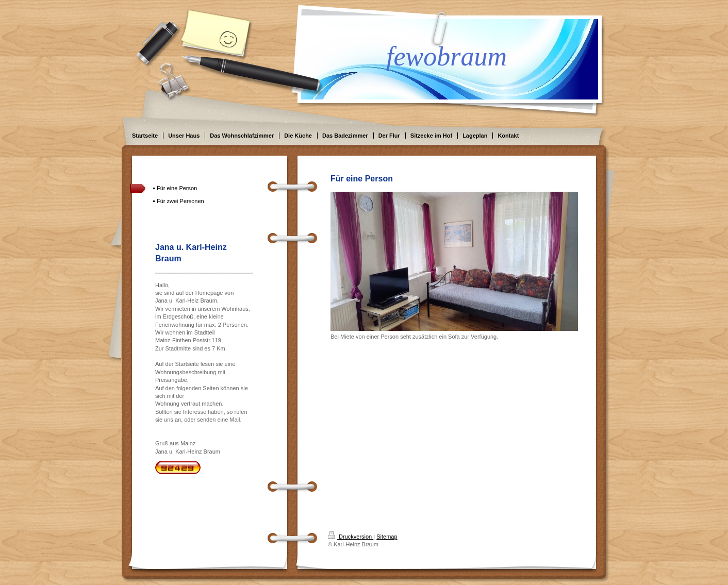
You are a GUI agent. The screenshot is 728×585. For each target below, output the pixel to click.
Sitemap (387, 537)
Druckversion (351, 537)
